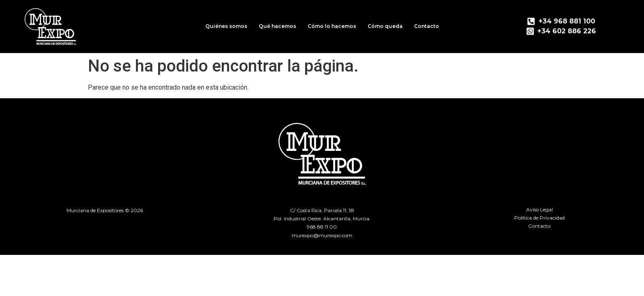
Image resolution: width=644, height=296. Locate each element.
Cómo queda (385, 26)
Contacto (427, 26)
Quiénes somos (226, 26)
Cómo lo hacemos (332, 26)
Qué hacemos (277, 26)
